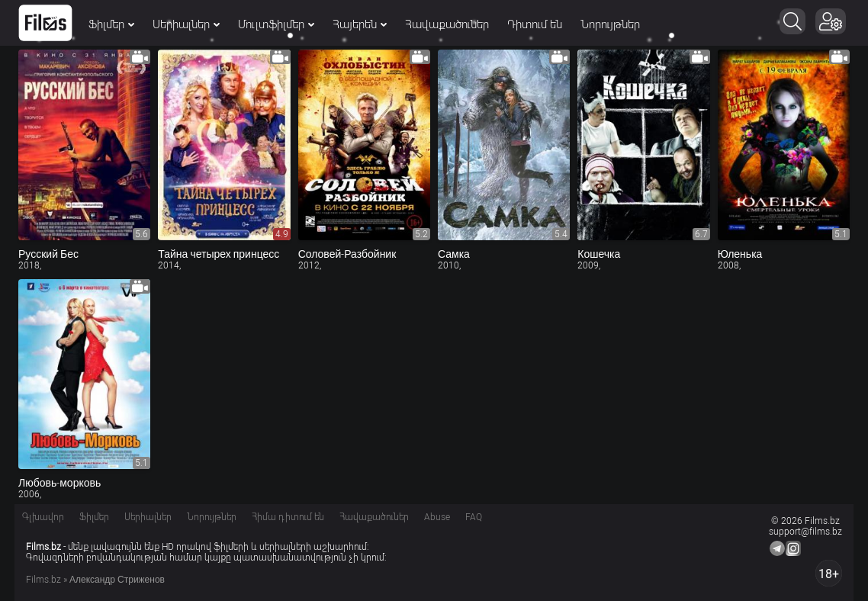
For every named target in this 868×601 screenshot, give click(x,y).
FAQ (474, 517)
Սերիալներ (186, 24)
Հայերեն (360, 24)
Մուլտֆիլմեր (276, 24)
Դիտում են (535, 24)
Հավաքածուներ (447, 24)
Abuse (437, 517)
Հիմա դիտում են (288, 517)
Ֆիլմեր (111, 24)
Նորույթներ (610, 24)
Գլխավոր (43, 517)
